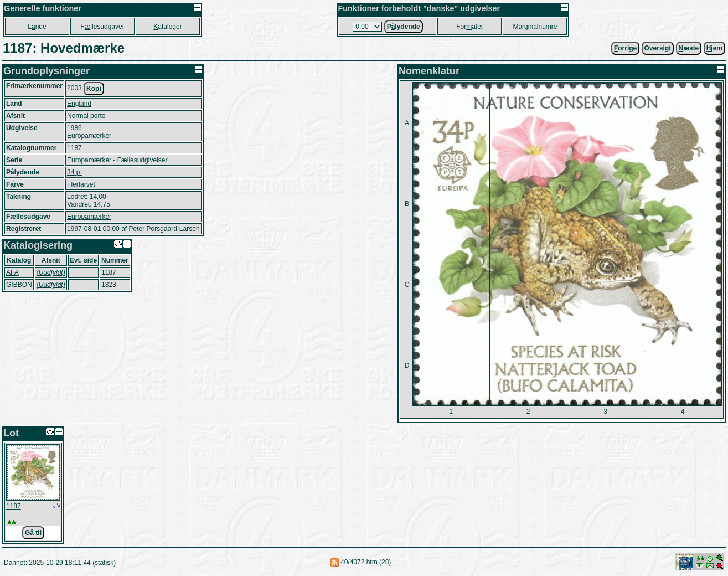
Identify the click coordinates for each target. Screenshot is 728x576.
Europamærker (89, 217)
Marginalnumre (535, 27)
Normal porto (86, 116)
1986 (74, 128)
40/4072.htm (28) (366, 562)
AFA (12, 272)
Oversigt (658, 48)
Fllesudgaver (102, 27)
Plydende (404, 27)
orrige (625, 48)
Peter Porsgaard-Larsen (164, 229)
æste (689, 48)
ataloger (167, 27)
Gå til (33, 533)
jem (714, 48)
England (79, 104)
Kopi (94, 89)
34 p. (74, 172)
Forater (470, 27)
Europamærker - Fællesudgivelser (117, 160)
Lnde (37, 27)
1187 (14, 506)
